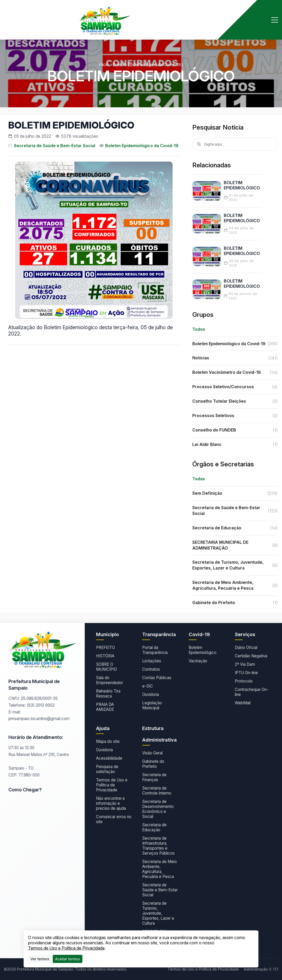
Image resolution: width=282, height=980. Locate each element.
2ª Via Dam (245, 664)
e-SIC (148, 686)
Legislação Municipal (152, 705)
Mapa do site (108, 741)
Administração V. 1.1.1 (261, 969)
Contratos (151, 669)
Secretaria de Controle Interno (157, 791)
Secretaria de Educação (154, 827)
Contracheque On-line (252, 692)
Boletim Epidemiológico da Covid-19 (147, 65)
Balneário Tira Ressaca (108, 694)
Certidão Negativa (251, 656)
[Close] (68, 959)
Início (104, 65)
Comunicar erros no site (114, 819)
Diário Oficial (246, 648)
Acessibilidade (109, 758)
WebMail (243, 703)
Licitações (152, 661)
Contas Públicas (157, 678)
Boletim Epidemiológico (203, 650)
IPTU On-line (246, 673)
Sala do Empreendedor (110, 680)
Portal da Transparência (155, 650)
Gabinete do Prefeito (153, 764)
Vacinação (198, 661)
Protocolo (244, 681)
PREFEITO (105, 648)
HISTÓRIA (105, 656)
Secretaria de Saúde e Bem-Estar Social (55, 146)
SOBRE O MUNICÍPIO (107, 667)
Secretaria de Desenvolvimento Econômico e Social (158, 809)
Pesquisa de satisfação (107, 769)
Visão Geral (152, 753)
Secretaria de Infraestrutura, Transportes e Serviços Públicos (158, 846)
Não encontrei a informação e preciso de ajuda (111, 803)
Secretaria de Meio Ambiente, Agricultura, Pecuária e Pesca (159, 869)
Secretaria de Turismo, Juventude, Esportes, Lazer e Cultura (158, 913)
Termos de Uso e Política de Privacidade (112, 785)
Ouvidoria (151, 694)
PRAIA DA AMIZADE (105, 707)
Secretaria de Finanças (154, 777)
